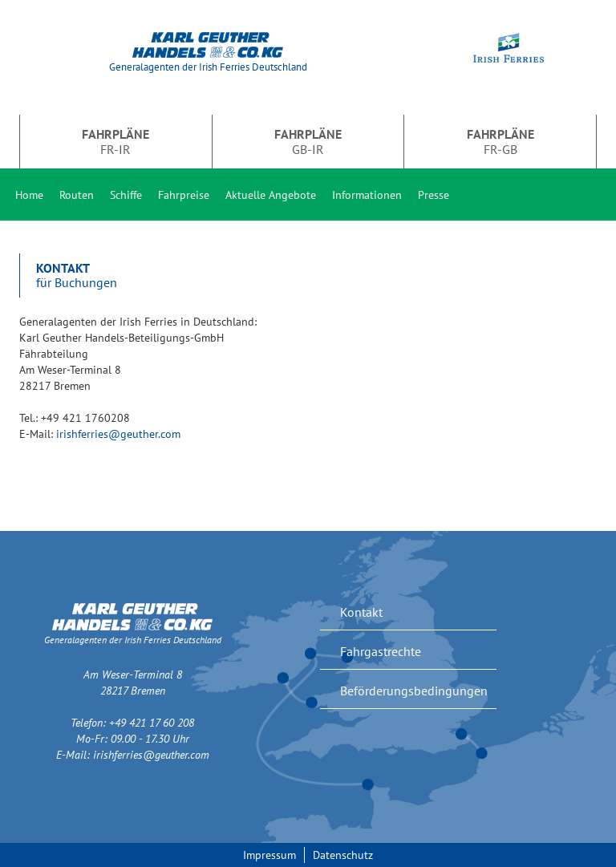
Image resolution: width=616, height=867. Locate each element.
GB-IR (308, 141)
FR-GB (500, 141)
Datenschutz (343, 855)
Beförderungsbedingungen (414, 691)
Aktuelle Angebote (271, 195)
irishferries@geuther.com (118, 434)
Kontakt (361, 612)
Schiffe (126, 195)
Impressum (269, 855)
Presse (434, 195)
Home (29, 195)
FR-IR (115, 141)
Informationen (367, 195)
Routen (77, 195)
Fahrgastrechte (381, 651)
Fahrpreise (184, 195)
